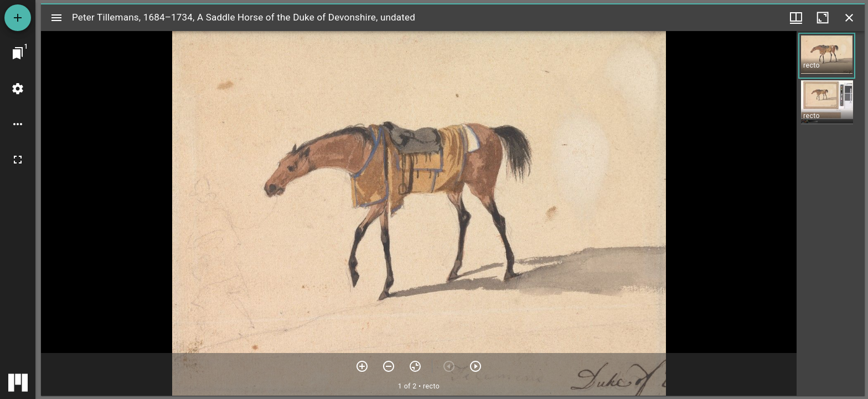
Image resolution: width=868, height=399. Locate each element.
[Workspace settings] (18, 89)
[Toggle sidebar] (56, 18)
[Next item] (476, 366)
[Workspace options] (18, 124)
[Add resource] (18, 18)
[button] (827, 56)
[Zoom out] (389, 366)
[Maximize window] (823, 18)
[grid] (831, 213)
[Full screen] (18, 160)
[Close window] (849, 18)
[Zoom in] (362, 366)
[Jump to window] (18, 53)
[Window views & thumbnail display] (796, 18)
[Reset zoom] (415, 366)
